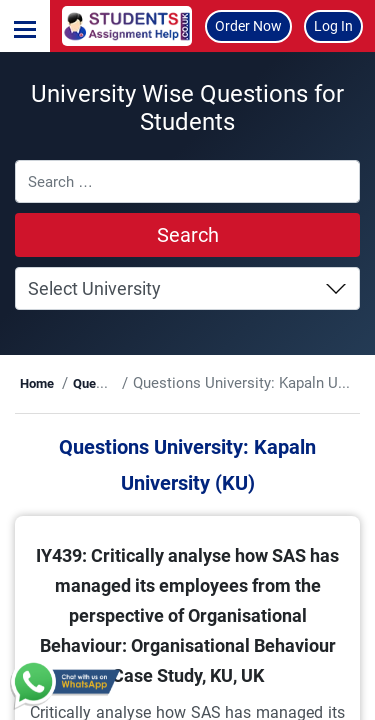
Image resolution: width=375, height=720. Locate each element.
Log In (333, 26)
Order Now (248, 26)
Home (37, 383)
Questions (102, 383)
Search (188, 235)
